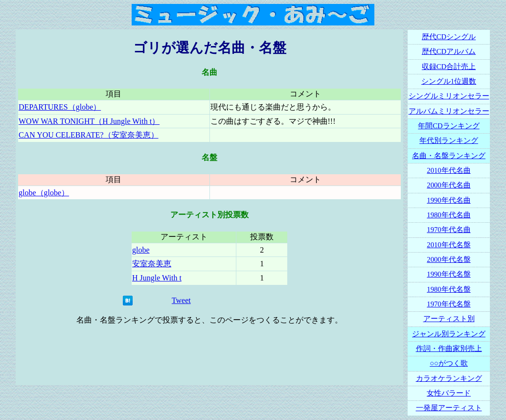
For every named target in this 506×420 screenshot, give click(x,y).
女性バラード (449, 393)
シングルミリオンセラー (449, 96)
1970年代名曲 (448, 230)
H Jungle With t (157, 278)
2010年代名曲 (448, 170)
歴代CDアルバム (449, 51)
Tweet (181, 300)
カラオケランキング (449, 378)
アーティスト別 (449, 319)
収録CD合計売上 (449, 67)
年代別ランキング (449, 140)
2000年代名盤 (448, 259)
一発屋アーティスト (449, 408)
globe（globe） (44, 193)
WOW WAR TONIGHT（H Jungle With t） (89, 121)
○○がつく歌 (449, 363)
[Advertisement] (209, 355)
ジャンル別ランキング (449, 334)
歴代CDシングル (449, 37)
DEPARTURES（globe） (60, 107)
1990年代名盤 (448, 274)
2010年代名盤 (448, 245)
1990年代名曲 (448, 200)
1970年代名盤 (448, 304)
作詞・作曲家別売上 (449, 349)
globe (141, 250)
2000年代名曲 (448, 185)
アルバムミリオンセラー (449, 111)
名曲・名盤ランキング (449, 156)
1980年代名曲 (448, 215)
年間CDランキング (448, 126)
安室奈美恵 (152, 264)
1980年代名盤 (448, 289)
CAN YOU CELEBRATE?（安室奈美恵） (89, 135)
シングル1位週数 (449, 81)
